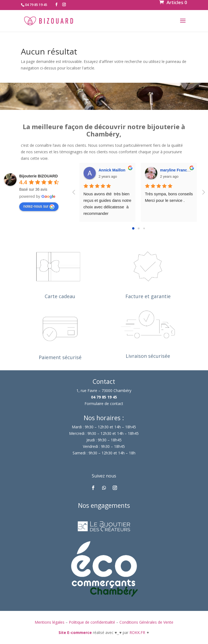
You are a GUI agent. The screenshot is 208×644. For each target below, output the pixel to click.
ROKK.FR (138, 632)
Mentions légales (50, 622)
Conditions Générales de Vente (146, 622)
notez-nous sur (39, 206)
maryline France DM (178, 170)
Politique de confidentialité (92, 622)
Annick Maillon (112, 170)
